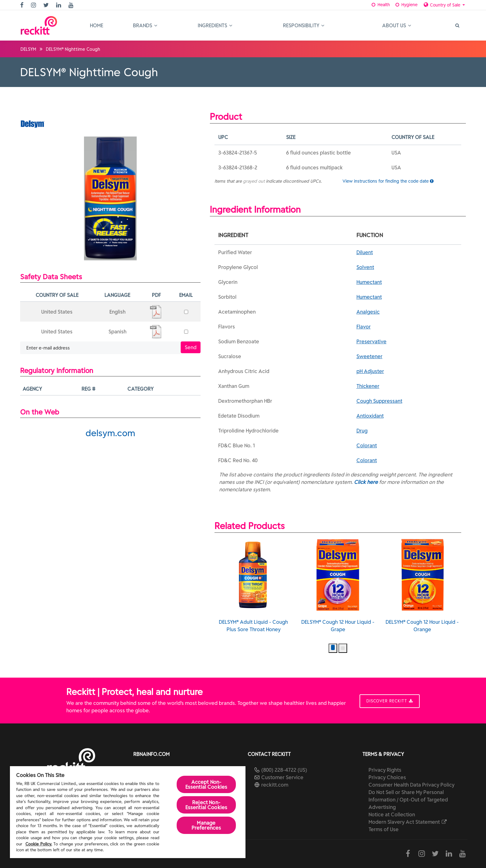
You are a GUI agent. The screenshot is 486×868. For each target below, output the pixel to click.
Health (380, 5)
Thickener (368, 386)
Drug (362, 431)
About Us (397, 25)
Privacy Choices (387, 777)
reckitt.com (275, 785)
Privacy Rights (385, 770)
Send (191, 347)
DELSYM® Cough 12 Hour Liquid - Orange (422, 586)
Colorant (367, 445)
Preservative (371, 341)
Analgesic (368, 312)
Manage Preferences (206, 825)
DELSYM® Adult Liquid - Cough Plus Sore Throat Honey (253, 586)
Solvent (365, 267)
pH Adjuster (370, 371)
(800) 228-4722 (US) (284, 770)
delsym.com (110, 433)
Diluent (365, 252)
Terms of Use (384, 829)
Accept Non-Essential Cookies (206, 784)
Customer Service (282, 777)
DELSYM (28, 49)
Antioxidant (370, 416)
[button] (333, 648)
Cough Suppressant (379, 401)
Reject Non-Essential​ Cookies (206, 805)
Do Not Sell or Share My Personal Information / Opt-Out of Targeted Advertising (408, 800)
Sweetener (369, 356)
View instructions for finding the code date (388, 181)
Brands (145, 25)
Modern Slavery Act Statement (408, 822)
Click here (366, 482)
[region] (128, 812)
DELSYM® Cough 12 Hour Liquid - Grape (338, 586)
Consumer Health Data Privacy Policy (411, 785)
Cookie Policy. (39, 844)
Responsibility (304, 25)
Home (97, 25)
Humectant (369, 282)
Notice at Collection (392, 814)
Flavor (364, 327)
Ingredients (215, 25)
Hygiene (406, 5)
